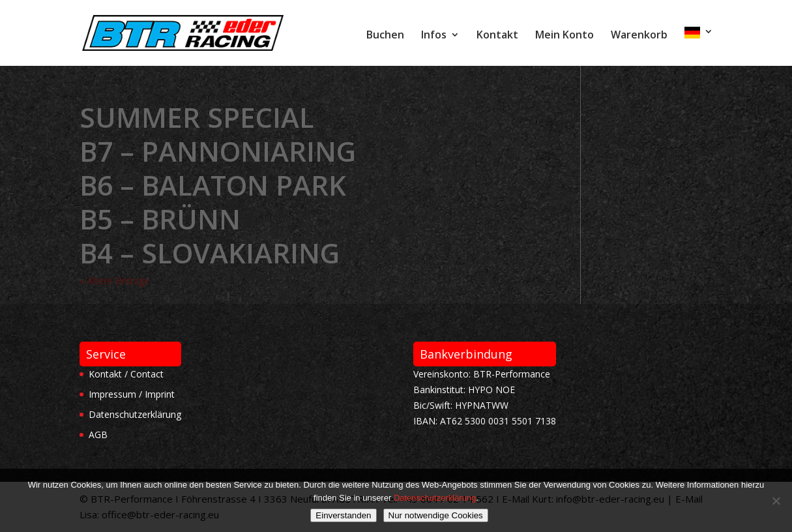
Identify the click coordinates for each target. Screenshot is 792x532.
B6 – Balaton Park (213, 185)
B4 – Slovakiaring (210, 253)
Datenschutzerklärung (135, 414)
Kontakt (497, 36)
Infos (434, 36)
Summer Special (197, 117)
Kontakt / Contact (126, 374)
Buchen (385, 36)
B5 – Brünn (160, 219)
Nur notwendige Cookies (436, 515)
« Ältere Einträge (114, 281)
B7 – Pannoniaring (218, 151)
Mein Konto (565, 36)
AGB (98, 435)
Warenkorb (639, 36)
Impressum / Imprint (132, 394)
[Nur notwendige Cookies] (776, 501)
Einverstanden (343, 515)
